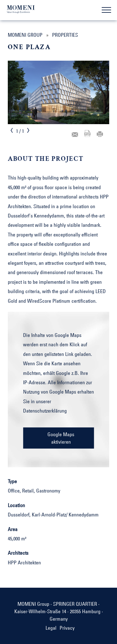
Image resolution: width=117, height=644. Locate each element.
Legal (51, 628)
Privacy (67, 628)
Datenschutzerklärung (45, 411)
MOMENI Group (25, 35)
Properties (65, 35)
